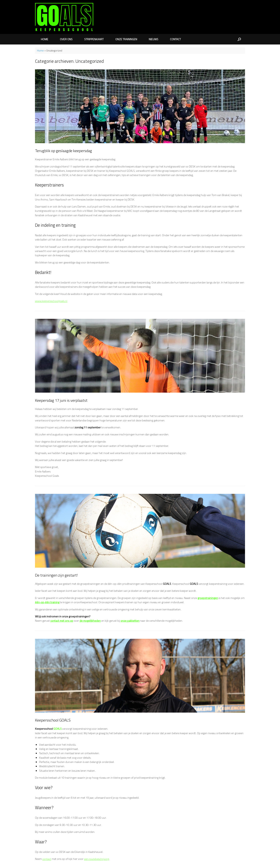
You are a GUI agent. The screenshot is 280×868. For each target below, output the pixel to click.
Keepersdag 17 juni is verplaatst (61, 400)
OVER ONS (66, 39)
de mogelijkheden (90, 621)
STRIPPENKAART (94, 39)
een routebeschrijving (97, 859)
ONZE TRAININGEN (126, 39)
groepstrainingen (208, 598)
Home (40, 51)
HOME (45, 39)
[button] (239, 39)
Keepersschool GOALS (53, 720)
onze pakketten (130, 621)
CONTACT (175, 39)
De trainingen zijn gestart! (56, 575)
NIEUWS (154, 39)
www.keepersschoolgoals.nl (51, 301)
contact (47, 859)
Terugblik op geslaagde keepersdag (63, 151)
